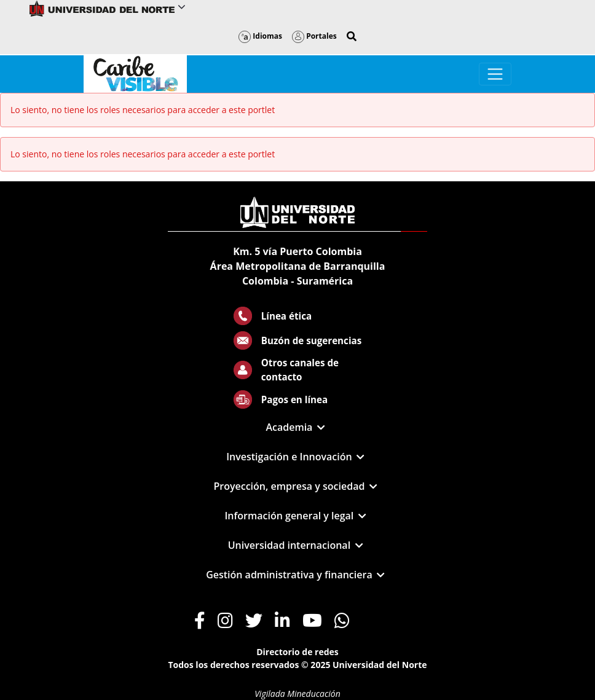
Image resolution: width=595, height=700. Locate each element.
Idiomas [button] (260, 36)
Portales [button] (314, 36)
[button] (352, 36)
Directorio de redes (297, 652)
